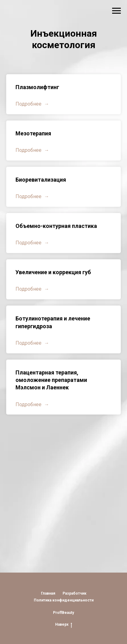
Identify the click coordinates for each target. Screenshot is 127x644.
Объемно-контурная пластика (56, 226)
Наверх (64, 625)
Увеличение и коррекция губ (53, 272)
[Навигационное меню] (116, 11)
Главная (48, 593)
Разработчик (74, 593)
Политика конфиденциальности (64, 600)
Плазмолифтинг (37, 87)
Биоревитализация (41, 180)
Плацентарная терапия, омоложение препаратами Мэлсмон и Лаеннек (51, 380)
